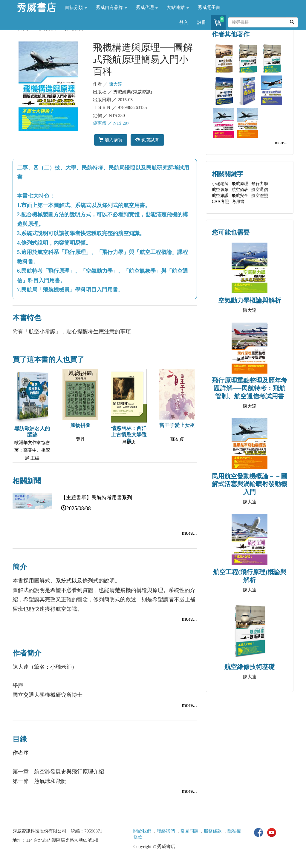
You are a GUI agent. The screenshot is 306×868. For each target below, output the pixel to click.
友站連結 (178, 7)
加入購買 (111, 140)
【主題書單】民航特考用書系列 (97, 498)
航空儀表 (240, 190)
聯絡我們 (166, 831)
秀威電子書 (209, 7)
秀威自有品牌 (111, 7)
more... (189, 533)
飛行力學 (260, 184)
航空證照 (260, 196)
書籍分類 (76, 7)
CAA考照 (221, 202)
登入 (184, 22)
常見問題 (189, 831)
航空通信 (260, 190)
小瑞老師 (220, 184)
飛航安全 (240, 196)
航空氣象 (220, 190)
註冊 (202, 22)
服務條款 (213, 831)
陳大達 (115, 84)
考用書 (238, 202)
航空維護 (220, 196)
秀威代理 (147, 7)
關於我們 (142, 831)
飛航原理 (240, 184)
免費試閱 (147, 140)
